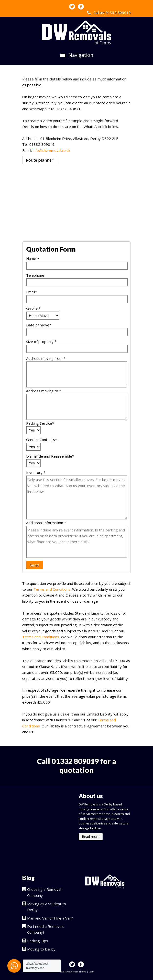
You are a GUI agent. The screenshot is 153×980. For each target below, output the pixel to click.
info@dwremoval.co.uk (51, 150)
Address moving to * (44, 391)
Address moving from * (46, 358)
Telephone (35, 275)
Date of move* (39, 325)
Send (35, 565)
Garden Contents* (42, 440)
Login (91, 972)
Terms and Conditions (52, 589)
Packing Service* (40, 423)
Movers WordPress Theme (72, 972)
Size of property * (41, 342)
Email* (32, 292)
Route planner (40, 160)
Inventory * (36, 472)
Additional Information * (46, 523)
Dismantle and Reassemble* (50, 456)
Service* (33, 309)
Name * (33, 258)
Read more (91, 837)
